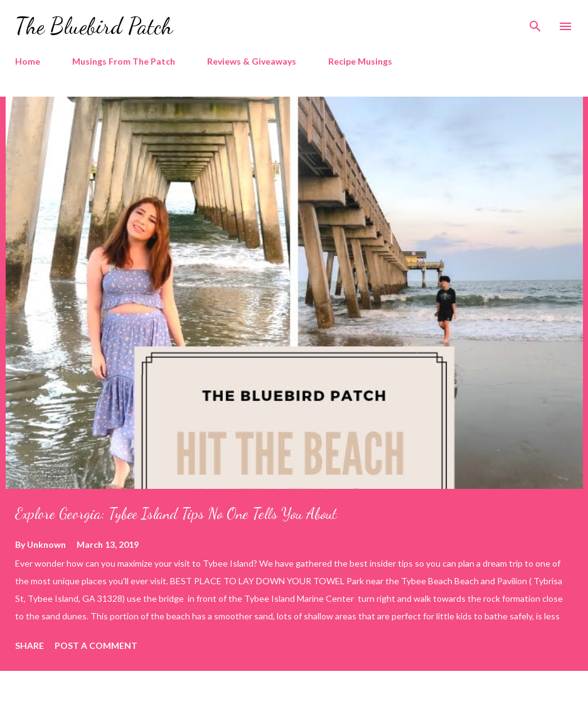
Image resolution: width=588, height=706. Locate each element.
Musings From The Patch (124, 61)
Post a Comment (96, 645)
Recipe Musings (360, 61)
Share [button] (29, 645)
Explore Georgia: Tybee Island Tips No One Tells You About (176, 514)
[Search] (535, 23)
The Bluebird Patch (94, 26)
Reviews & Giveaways (252, 61)
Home (28, 61)
